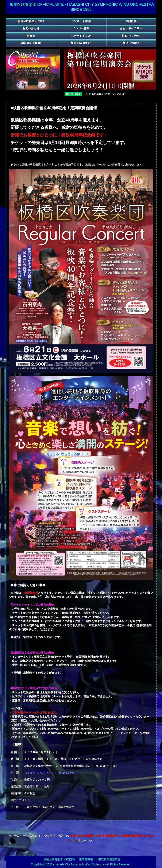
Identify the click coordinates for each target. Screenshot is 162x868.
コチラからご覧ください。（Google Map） (51, 773)
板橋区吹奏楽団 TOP (31, 21)
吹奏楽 (31, 36)
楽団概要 (131, 21)
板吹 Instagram (31, 43)
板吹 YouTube (131, 36)
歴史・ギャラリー (131, 28)
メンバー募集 (81, 28)
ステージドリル (81, 36)
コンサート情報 (81, 21)
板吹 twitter (131, 43)
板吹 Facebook (81, 43)
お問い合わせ (31, 28)
